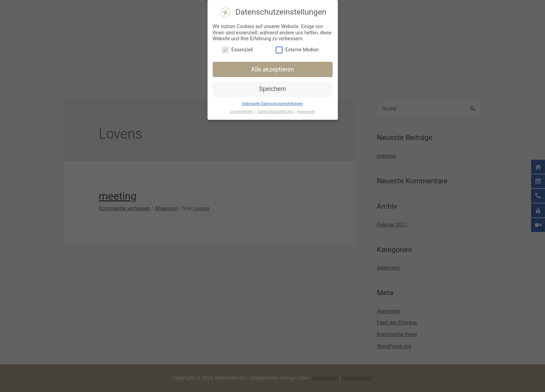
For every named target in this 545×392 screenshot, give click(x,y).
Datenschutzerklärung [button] (275, 111)
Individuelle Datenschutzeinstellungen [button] (272, 103)
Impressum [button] (306, 111)
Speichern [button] (272, 88)
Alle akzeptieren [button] (272, 69)
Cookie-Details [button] (242, 111)
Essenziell (237, 49)
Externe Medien (297, 49)
